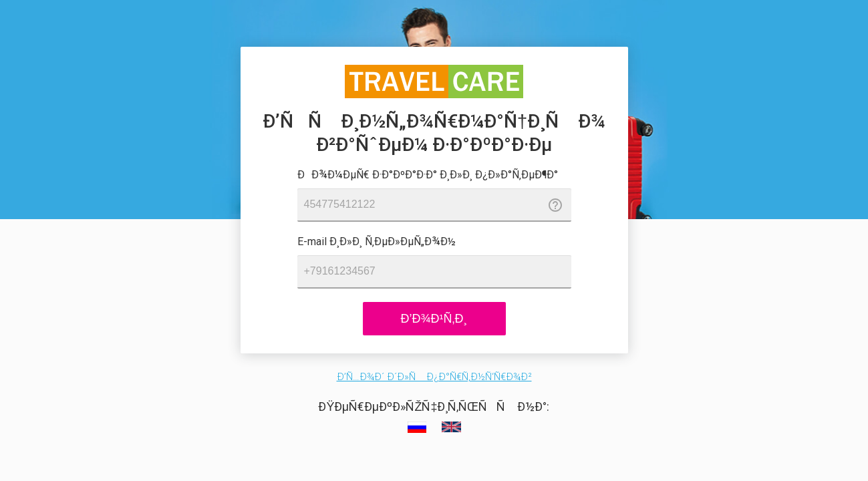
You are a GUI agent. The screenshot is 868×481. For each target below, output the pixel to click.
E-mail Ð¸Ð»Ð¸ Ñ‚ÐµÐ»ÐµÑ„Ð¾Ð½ (377, 242)
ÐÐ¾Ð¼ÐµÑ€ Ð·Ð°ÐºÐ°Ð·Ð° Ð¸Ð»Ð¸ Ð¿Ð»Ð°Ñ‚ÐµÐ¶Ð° (428, 175)
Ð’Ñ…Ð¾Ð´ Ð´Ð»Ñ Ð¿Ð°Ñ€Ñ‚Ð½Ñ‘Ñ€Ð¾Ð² (434, 377)
